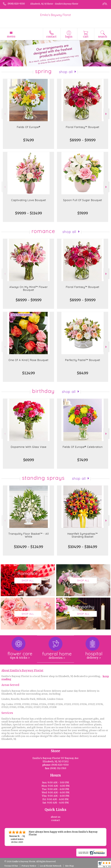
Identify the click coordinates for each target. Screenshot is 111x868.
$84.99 (83, 373)
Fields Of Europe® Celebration (83, 447)
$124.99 (28, 373)
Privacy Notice (29, 866)
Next (106, 114)
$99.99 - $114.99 (28, 213)
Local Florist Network (51, 866)
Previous (5, 114)
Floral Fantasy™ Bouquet (83, 127)
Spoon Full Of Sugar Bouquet (83, 200)
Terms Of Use (11, 866)
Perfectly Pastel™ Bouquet (83, 360)
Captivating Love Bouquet (29, 200)
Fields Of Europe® (29, 127)
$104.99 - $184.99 (83, 547)
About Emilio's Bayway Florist (22, 670)
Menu (11, 36)
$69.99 (29, 460)
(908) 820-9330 (16, 4)
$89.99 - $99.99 (83, 140)
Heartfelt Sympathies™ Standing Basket (83, 535)
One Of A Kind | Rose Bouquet (28, 360)
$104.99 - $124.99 (28, 547)
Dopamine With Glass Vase (29, 447)
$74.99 (28, 140)
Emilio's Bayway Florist (55, 15)
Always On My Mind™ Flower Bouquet (29, 288)
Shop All (66, 72)
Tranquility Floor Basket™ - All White (29, 535)
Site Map (69, 866)
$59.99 (83, 213)
